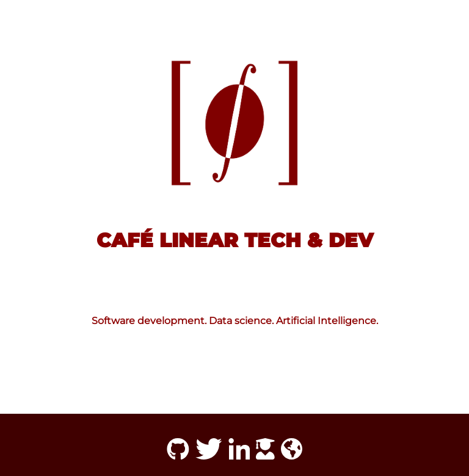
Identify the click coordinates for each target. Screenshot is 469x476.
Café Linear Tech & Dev (235, 240)
